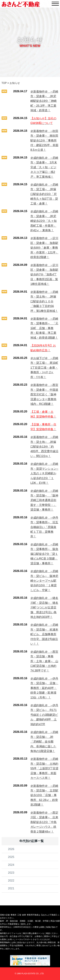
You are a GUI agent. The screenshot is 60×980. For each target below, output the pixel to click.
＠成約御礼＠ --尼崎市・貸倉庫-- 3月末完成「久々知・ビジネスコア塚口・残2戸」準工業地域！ (44, 167)
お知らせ (15, 83)
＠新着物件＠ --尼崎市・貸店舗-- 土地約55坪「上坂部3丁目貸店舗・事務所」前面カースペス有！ (44, 768)
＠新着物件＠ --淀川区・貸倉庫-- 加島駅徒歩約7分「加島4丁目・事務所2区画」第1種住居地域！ (44, 275)
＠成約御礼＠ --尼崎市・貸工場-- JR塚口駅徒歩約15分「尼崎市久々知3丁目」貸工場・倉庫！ (44, 194)
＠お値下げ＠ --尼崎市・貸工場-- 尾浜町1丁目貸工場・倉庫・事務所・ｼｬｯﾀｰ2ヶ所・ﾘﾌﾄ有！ (44, 368)
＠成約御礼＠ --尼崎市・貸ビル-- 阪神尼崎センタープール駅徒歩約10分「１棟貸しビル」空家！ (44, 581)
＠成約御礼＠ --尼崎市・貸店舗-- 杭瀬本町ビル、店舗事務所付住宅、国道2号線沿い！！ (44, 634)
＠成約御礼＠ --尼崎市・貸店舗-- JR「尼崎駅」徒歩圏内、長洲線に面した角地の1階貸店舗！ (44, 742)
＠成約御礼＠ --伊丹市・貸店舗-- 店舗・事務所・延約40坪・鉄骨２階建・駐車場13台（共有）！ (44, 688)
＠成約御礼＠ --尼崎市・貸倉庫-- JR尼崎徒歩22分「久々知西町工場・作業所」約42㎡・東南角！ (44, 221)
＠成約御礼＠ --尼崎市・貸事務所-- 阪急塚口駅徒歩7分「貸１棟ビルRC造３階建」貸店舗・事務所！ (44, 554)
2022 (11, 881)
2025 (11, 857)
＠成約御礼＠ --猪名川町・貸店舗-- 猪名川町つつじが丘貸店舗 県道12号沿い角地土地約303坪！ (44, 607)
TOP (4, 83)
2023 (11, 873)
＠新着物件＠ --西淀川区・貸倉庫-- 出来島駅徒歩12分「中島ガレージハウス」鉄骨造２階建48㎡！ (44, 822)
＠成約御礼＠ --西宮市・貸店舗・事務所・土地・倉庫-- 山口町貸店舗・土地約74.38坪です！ (44, 661)
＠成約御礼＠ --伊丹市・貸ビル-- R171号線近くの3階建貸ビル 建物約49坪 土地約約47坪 (44, 715)
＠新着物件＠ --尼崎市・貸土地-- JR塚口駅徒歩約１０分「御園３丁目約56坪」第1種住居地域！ (44, 301)
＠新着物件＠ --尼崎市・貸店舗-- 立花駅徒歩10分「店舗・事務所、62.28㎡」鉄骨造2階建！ (44, 795)
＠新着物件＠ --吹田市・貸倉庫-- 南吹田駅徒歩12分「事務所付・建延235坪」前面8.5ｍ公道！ (44, 140)
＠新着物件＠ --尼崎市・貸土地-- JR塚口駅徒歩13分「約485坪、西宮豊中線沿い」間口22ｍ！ (44, 447)
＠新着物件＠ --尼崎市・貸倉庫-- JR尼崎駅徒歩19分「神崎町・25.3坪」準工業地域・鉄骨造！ (44, 101)
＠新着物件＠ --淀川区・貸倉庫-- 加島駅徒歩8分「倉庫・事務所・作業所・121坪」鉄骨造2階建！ (44, 248)
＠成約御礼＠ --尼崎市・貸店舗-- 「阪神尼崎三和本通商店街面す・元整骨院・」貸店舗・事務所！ (44, 500)
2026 (11, 849)
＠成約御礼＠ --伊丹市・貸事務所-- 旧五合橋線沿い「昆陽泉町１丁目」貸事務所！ (44, 527)
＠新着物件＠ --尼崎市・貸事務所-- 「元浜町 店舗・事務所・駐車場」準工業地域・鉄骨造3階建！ (44, 328)
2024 (11, 865)
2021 (11, 888)
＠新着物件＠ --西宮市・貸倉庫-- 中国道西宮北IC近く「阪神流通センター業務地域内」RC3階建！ (44, 394)
